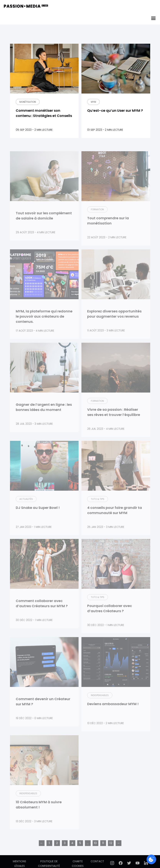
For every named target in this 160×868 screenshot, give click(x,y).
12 (111, 852)
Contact (97, 861)
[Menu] (153, 18)
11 (103, 852)
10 (95, 852)
